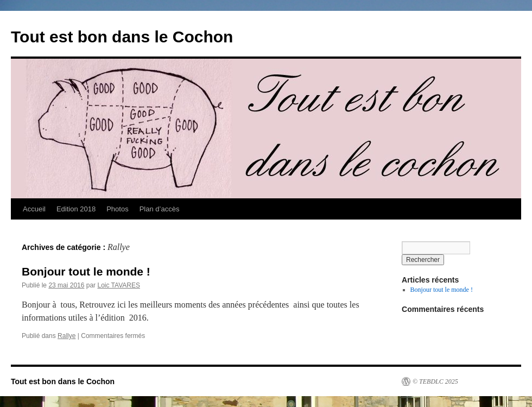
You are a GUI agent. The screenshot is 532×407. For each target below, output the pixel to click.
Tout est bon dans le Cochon (122, 37)
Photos (117, 209)
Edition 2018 (76, 209)
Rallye (66, 336)
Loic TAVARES (118, 285)
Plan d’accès (160, 209)
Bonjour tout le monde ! (86, 271)
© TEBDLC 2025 (435, 381)
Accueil (34, 209)
